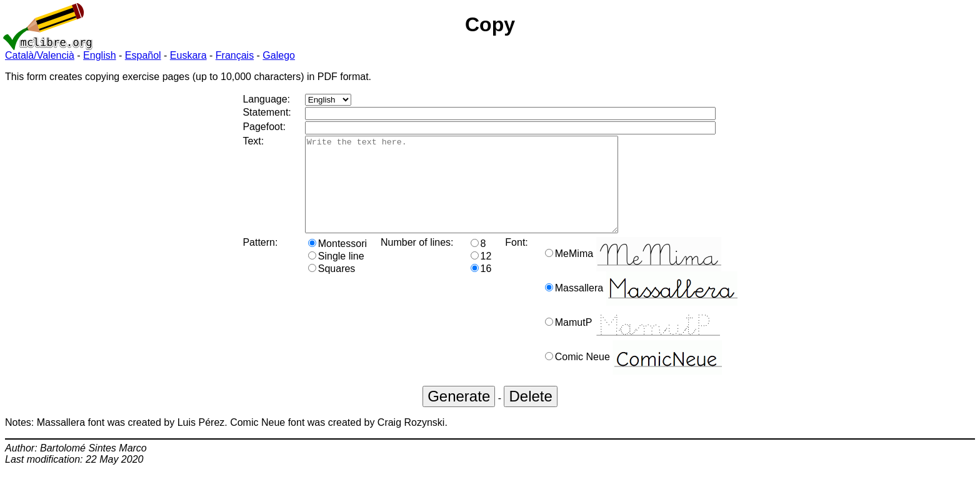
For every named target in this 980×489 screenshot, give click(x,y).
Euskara (188, 55)
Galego (279, 55)
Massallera (641, 307)
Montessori (337, 262)
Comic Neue (633, 376)
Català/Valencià (40, 55)
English (99, 55)
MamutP (632, 341)
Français (235, 55)
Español (143, 55)
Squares (332, 287)
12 (481, 275)
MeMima (633, 272)
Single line (336, 275)
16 (481, 287)
